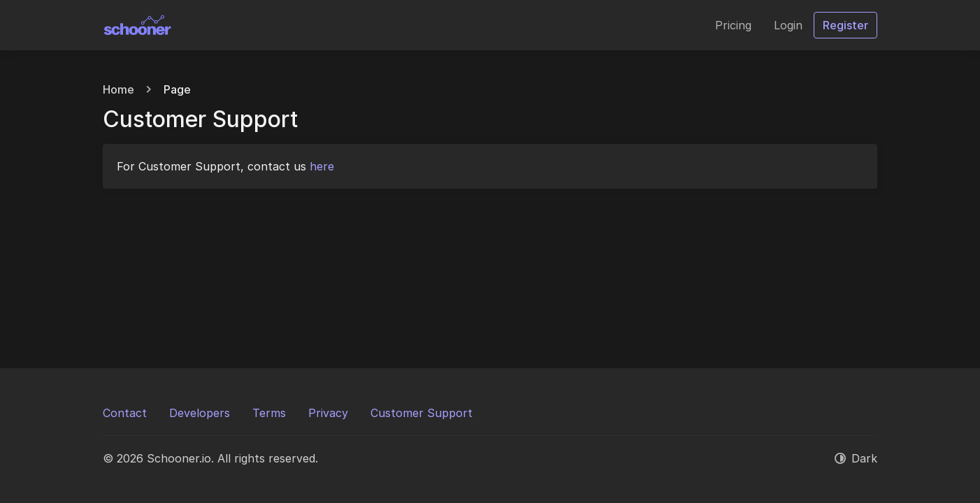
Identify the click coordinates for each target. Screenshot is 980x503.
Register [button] (845, 25)
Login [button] (788, 25)
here (322, 166)
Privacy (328, 413)
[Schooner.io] (138, 25)
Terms (269, 413)
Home (118, 89)
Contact (125, 413)
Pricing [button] (733, 25)
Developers (200, 413)
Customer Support (421, 413)
